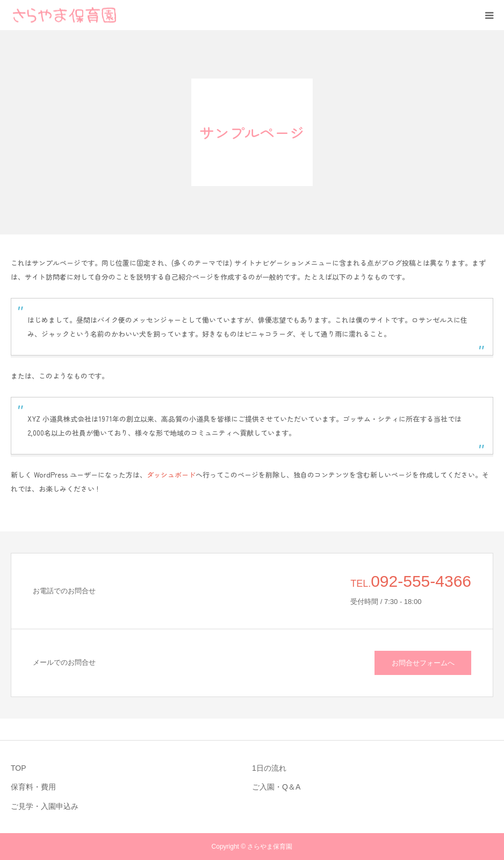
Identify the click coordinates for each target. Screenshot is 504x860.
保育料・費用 (33, 787)
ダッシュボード (171, 475)
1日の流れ (269, 768)
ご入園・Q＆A (276, 787)
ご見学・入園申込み (45, 806)
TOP (19, 768)
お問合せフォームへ (423, 663)
